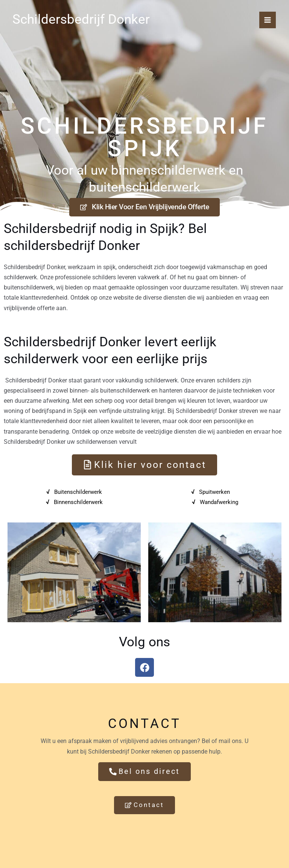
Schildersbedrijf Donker (76, 19)
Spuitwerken (214, 493)
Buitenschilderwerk (78, 493)
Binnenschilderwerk (78, 503)
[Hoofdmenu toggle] (268, 20)
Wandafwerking (219, 503)
